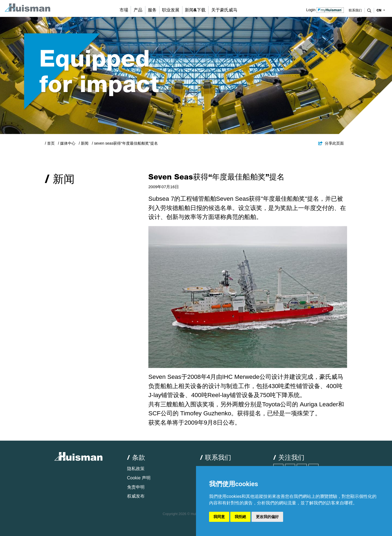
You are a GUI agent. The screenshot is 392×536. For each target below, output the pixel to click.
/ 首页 (50, 143)
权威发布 (136, 496)
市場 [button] (124, 10)
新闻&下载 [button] (195, 10)
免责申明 (136, 487)
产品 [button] (138, 10)
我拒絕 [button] (240, 517)
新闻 (85, 143)
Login (325, 10)
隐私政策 (136, 469)
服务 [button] (152, 10)
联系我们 (355, 10)
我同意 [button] (219, 517)
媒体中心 (68, 143)
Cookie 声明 (139, 478)
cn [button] (379, 10)
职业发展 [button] (171, 10)
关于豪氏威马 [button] (224, 10)
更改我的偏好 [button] (267, 517)
